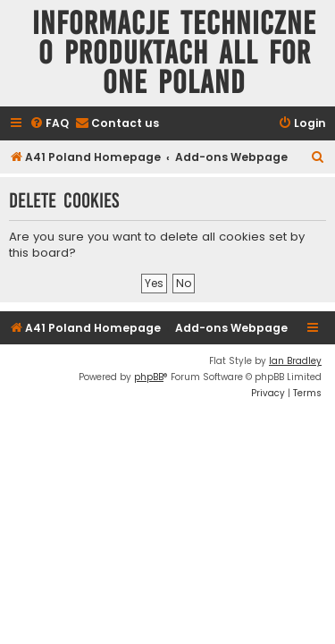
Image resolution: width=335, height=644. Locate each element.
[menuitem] (49, 124)
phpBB (149, 377)
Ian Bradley (295, 361)
